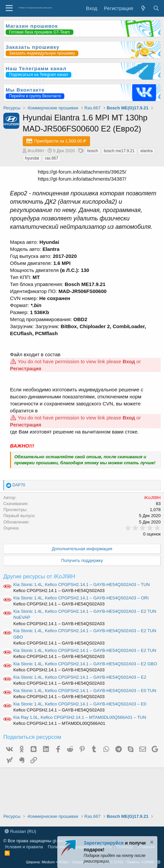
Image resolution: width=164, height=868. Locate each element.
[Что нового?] (143, 8)
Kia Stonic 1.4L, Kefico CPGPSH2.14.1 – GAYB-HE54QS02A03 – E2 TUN (85, 650)
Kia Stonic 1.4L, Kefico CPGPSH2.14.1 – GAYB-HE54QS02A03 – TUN (81, 585)
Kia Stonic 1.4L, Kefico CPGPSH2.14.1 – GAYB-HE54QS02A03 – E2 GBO (85, 664)
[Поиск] (156, 8)
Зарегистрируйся (104, 843)
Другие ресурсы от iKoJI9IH (39, 576)
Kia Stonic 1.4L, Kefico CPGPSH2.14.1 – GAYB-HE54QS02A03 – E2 (80, 677)
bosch (93, 151)
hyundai (32, 158)
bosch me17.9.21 (119, 151)
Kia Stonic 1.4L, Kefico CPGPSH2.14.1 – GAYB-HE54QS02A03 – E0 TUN (85, 691)
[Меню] (9, 8)
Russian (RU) (20, 831)
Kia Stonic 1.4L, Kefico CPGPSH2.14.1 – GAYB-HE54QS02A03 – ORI (81, 598)
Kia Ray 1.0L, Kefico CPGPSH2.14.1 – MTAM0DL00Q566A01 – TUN (80, 717)
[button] (159, 862)
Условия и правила (24, 847)
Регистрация (26, 368)
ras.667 (52, 158)
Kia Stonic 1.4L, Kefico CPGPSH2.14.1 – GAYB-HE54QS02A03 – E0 (80, 704)
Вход (129, 361)
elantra (146, 151)
